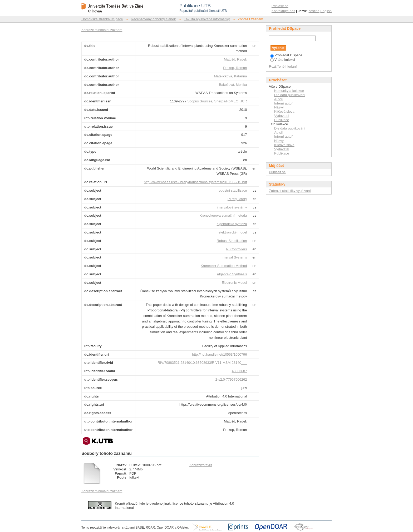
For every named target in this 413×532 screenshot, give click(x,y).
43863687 (239, 371)
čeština (314, 11)
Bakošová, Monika (233, 85)
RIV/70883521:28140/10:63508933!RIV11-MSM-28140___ (202, 363)
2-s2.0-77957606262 (231, 379)
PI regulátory (237, 199)
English (326, 11)
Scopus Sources (200, 101)
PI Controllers (237, 249)
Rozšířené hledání (283, 66)
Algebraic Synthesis (232, 274)
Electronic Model (234, 283)
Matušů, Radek (235, 59)
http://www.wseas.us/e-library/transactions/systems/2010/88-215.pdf (195, 182)
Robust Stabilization (232, 241)
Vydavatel (282, 116)
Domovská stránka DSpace (102, 19)
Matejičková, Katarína (231, 76)
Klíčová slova (284, 111)
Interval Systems (234, 257)
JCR (244, 101)
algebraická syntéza (232, 224)
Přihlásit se (280, 6)
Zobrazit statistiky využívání (290, 191)
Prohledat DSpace (286, 55)
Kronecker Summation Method (224, 266)
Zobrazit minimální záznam (102, 30)
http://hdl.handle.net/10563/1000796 (219, 354)
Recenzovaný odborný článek (153, 19)
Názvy (279, 107)
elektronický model (233, 232)
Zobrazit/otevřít (201, 465)
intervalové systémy (232, 207)
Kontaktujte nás (283, 11)
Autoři (279, 99)
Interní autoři (284, 103)
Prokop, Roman (235, 68)
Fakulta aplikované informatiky (207, 19)
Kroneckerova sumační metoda (223, 215)
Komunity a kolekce (289, 91)
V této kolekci (282, 60)
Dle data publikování (290, 95)
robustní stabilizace (232, 190)
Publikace (282, 120)
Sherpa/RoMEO (226, 101)
